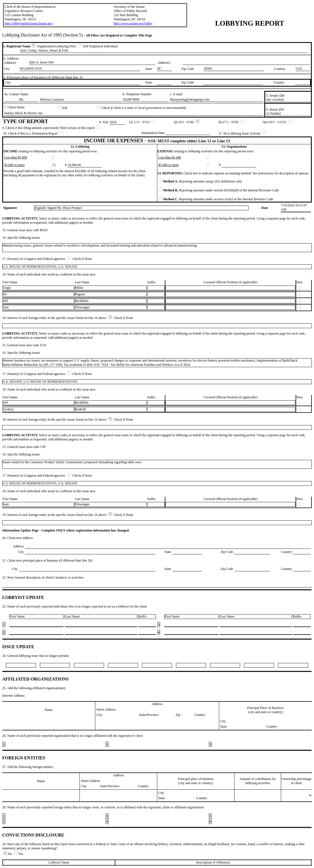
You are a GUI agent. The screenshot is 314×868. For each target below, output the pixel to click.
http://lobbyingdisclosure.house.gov (29, 23)
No (8, 854)
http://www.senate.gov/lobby (133, 23)
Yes (19, 854)
